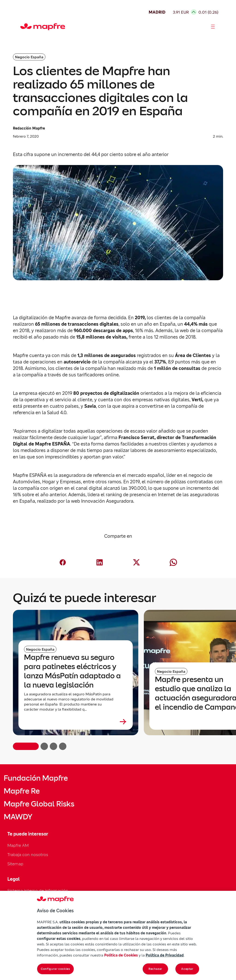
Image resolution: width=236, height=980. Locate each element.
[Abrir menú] (213, 27)
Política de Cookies (121, 955)
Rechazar (155, 969)
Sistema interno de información (38, 890)
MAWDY (18, 817)
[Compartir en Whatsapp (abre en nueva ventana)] (173, 562)
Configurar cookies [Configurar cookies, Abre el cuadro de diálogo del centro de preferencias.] (55, 969)
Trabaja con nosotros (28, 855)
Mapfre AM (18, 845)
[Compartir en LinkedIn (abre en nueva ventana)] (100, 562)
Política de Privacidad (165, 955)
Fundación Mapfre (36, 778)
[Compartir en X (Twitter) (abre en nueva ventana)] (136, 562)
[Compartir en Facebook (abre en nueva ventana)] (63, 562)
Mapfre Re (22, 791)
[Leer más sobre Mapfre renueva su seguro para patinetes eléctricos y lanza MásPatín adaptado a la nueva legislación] (76, 722)
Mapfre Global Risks (39, 804)
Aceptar (187, 969)
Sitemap (15, 864)
